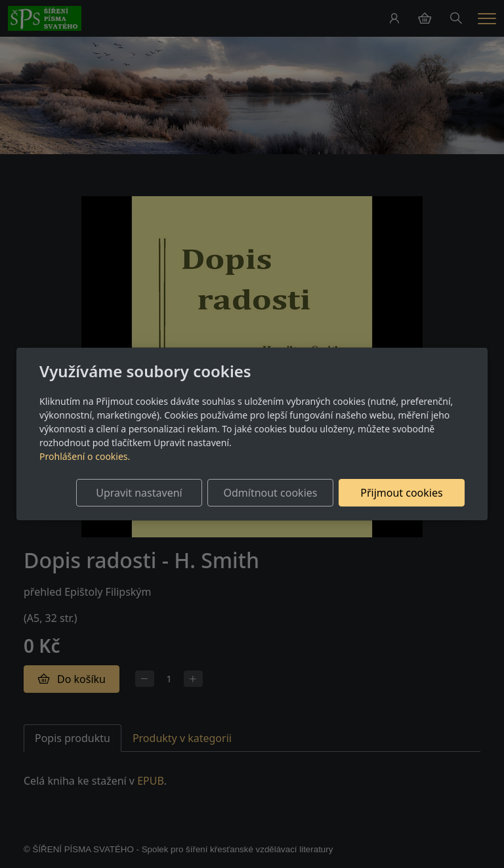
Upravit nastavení (139, 493)
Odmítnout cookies (270, 493)
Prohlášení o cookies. (85, 456)
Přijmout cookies (401, 493)
